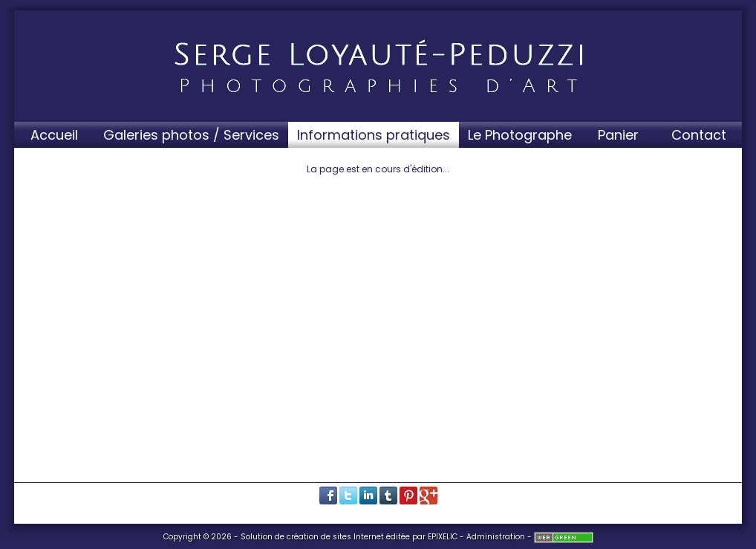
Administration (496, 537)
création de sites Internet (335, 537)
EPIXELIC (443, 537)
